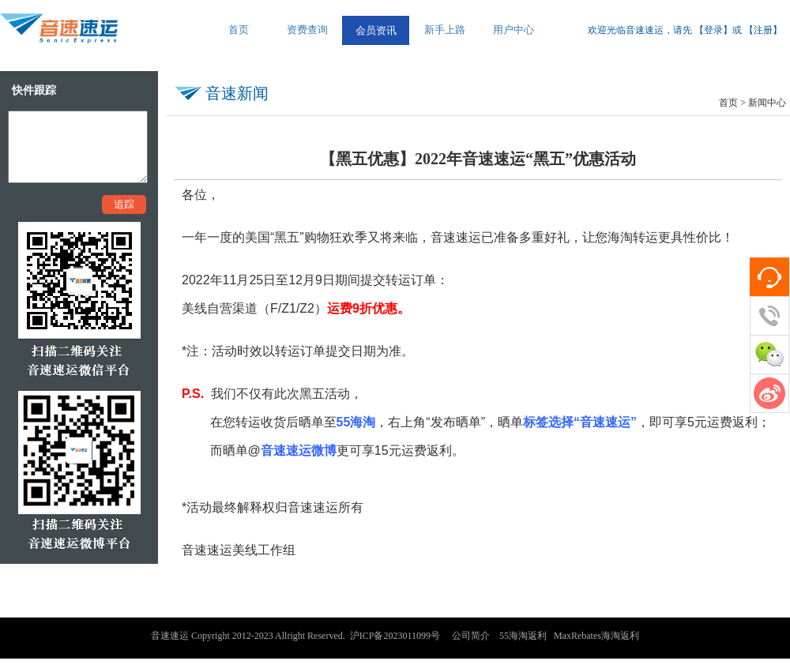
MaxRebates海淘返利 (596, 636)
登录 (713, 30)
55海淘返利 (523, 636)
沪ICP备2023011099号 (395, 636)
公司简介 (471, 636)
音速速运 (170, 636)
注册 (763, 30)
